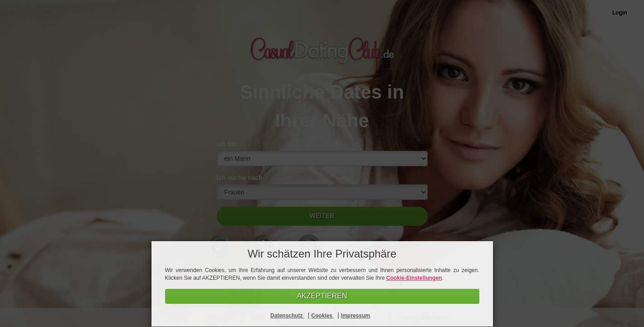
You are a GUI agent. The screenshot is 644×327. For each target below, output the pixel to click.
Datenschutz (287, 316)
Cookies (322, 316)
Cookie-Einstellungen (414, 278)
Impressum (356, 316)
